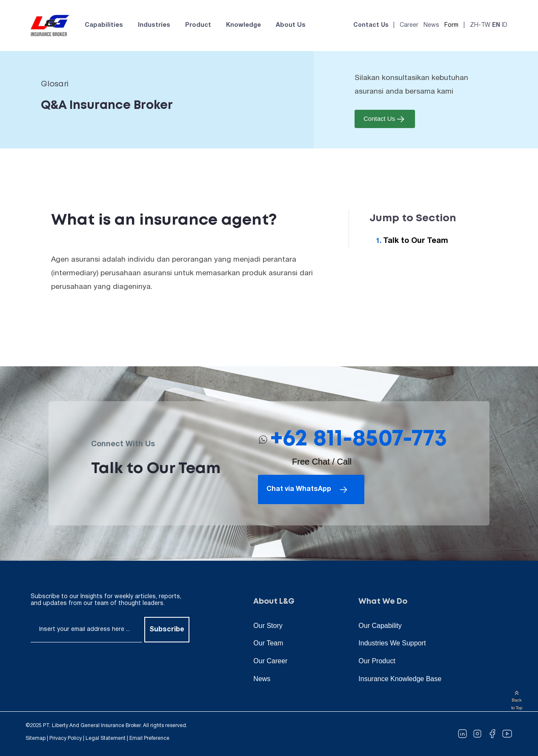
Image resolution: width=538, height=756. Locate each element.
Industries (154, 25)
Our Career (270, 661)
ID (505, 25)
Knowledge (243, 25)
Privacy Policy (66, 738)
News (431, 25)
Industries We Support (392, 643)
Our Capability (380, 626)
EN (496, 25)
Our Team (268, 643)
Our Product (377, 661)
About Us (291, 25)
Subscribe (167, 630)
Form (451, 25)
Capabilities (104, 25)
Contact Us (371, 25)
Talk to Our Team (416, 241)
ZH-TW (480, 25)
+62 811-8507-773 (359, 439)
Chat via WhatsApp (308, 490)
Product (198, 25)
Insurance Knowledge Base (400, 679)
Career (409, 25)
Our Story (268, 626)
